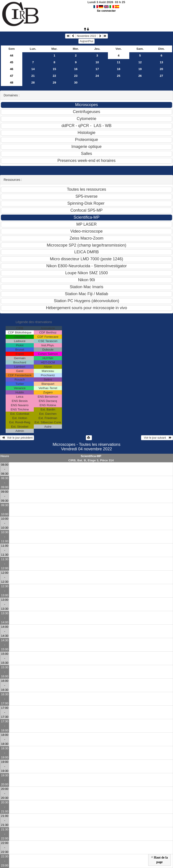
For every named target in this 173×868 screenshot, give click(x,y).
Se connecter (106, 11)
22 (54, 76)
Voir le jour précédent (17, 438)
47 (12, 76)
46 (12, 69)
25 (119, 76)
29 (54, 83)
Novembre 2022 (86, 36)
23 (76, 76)
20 (161, 69)
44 (12, 56)
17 (97, 69)
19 (140, 69)
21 (33, 76)
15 (54, 69)
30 (76, 83)
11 (119, 62)
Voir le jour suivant (157, 438)
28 (33, 83)
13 (161, 62)
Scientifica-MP (91, 456)
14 (33, 69)
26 (140, 76)
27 (161, 76)
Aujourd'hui (86, 41)
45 (12, 62)
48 (12, 83)
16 (76, 69)
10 (97, 62)
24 (97, 76)
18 (119, 69)
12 (140, 62)
